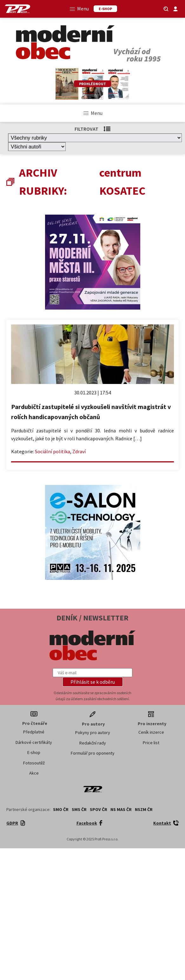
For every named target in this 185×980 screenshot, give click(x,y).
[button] (93, 682)
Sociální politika (53, 451)
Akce (34, 773)
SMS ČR (79, 809)
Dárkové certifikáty (34, 742)
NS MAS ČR (121, 809)
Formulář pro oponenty (93, 753)
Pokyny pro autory (93, 732)
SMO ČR (61, 809)
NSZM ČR (144, 809)
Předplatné (34, 732)
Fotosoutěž (34, 763)
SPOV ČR (99, 809)
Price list (151, 743)
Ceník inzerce (151, 732)
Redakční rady (93, 743)
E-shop (34, 752)
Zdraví (79, 451)
